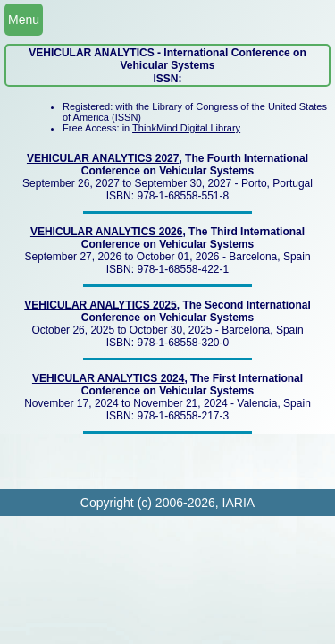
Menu (24, 20)
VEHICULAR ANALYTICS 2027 (103, 158)
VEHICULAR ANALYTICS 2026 (106, 232)
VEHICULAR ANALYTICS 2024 (108, 378)
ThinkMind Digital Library (186, 128)
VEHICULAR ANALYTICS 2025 (100, 305)
